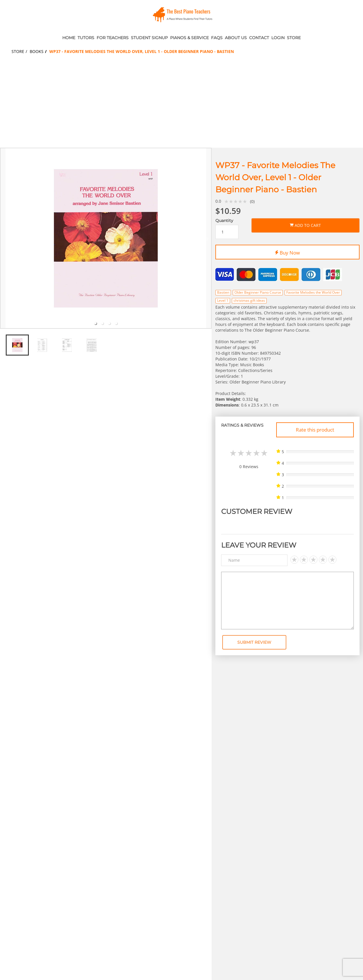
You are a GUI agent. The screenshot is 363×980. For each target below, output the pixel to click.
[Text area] (287, 601)
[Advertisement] (182, 105)
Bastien (223, 292)
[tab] (95, 323)
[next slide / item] (208, 238)
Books (37, 51)
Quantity (224, 221)
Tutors (86, 38)
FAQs (217, 38)
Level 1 (223, 300)
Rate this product (315, 430)
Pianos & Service (189, 38)
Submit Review (254, 642)
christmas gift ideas (249, 300)
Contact (259, 38)
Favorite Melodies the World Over (313, 292)
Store (294, 38)
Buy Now (287, 252)
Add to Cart (305, 224)
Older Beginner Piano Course (258, 292)
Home (69, 38)
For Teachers (113, 38)
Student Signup (149, 38)
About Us (236, 38)
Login (278, 38)
